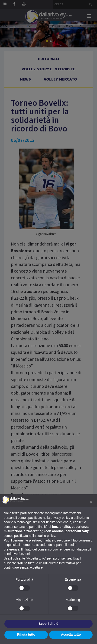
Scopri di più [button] (49, 624)
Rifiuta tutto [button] (26, 635)
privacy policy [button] (60, 518)
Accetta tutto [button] (71, 635)
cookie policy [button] (46, 536)
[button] (91, 502)
